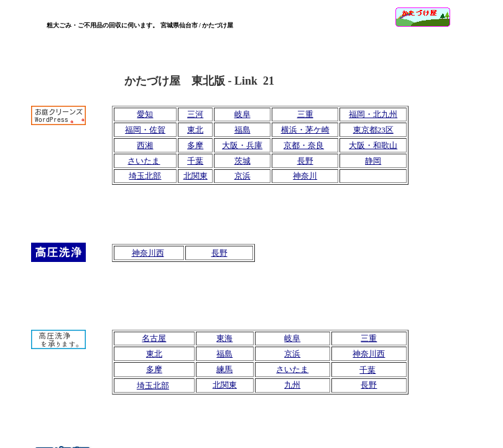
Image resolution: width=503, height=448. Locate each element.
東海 (224, 338)
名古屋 (154, 338)
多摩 (195, 145)
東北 (195, 130)
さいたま (144, 161)
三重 (305, 114)
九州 (292, 385)
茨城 (242, 161)
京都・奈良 (304, 145)
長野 (219, 253)
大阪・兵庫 (242, 145)
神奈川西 (148, 253)
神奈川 (305, 176)
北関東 (196, 176)
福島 (242, 130)
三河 (195, 114)
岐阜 (242, 114)
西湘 (145, 145)
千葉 (195, 161)
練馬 (224, 369)
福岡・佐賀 (145, 130)
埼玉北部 (145, 176)
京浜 (242, 176)
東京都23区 (373, 130)
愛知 (145, 114)
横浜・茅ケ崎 (305, 130)
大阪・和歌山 (373, 145)
